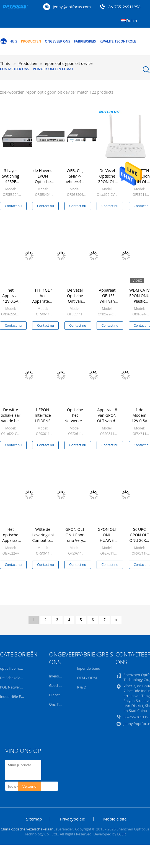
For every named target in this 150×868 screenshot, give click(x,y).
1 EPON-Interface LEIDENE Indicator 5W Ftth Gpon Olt (43, 424)
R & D (82, 687)
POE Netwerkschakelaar (20, 687)
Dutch (132, 21)
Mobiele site (115, 819)
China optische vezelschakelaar (27, 829)
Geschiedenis (60, 685)
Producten (31, 41)
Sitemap (34, 819)
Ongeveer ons (57, 41)
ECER (122, 834)
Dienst (54, 695)
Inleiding (56, 676)
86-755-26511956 (125, 7)
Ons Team (57, 704)
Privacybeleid (73, 819)
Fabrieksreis (85, 41)
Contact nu (13, 206)
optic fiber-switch (14, 668)
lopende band (89, 668)
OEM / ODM (87, 678)
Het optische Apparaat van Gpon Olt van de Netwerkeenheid (15, 543)
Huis (9, 41)
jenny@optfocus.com (72, 7)
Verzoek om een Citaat (53, 69)
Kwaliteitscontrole (118, 41)
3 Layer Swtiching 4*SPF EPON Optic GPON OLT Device (11, 184)
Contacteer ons (15, 69)
